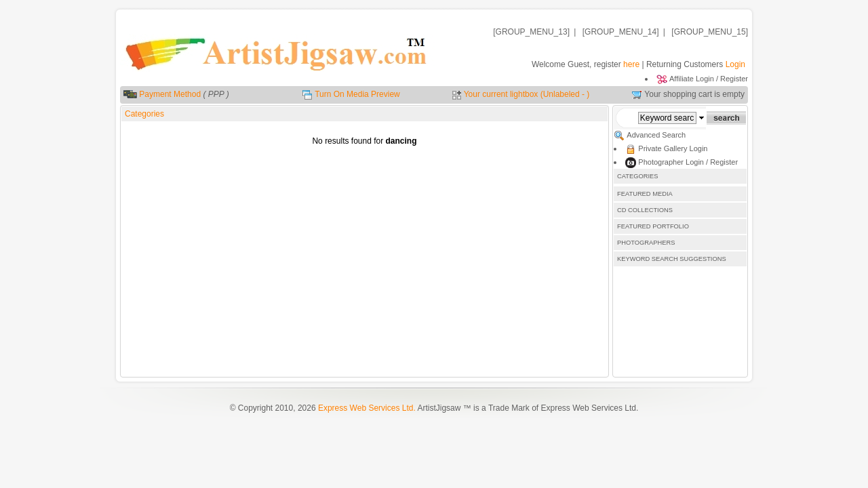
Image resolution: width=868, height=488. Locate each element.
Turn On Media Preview (357, 94)
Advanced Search (656, 135)
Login (735, 64)
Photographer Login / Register (688, 162)
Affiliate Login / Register (709, 79)
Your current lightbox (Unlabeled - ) (527, 94)
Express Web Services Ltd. (367, 408)
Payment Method (170, 94)
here (631, 64)
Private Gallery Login (673, 148)
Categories (144, 114)
